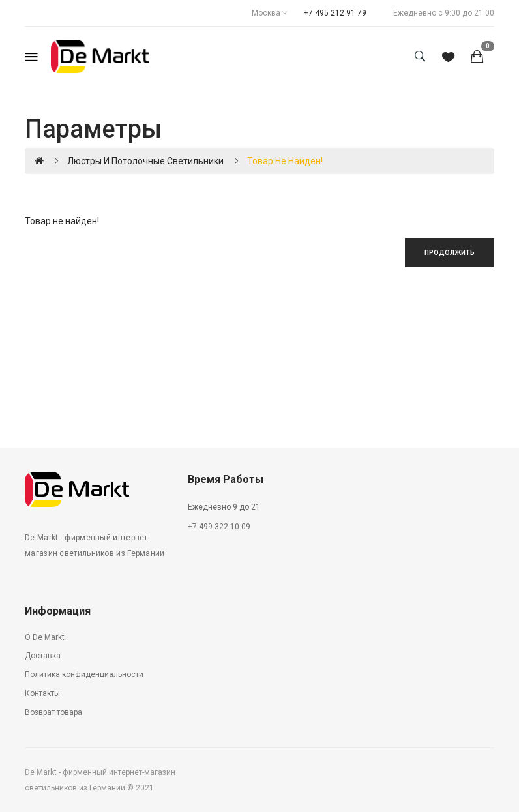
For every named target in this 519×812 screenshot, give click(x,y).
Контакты (42, 693)
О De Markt (45, 637)
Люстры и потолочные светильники (145, 161)
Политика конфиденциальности (84, 674)
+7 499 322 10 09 (219, 527)
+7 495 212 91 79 (335, 13)
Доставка (43, 656)
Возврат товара (53, 712)
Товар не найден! (285, 161)
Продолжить (450, 253)
